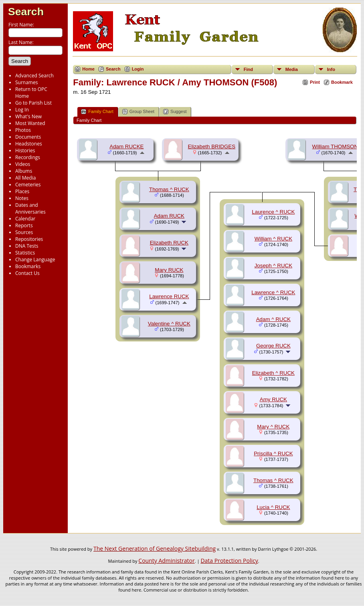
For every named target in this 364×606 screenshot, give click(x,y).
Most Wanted (30, 123)
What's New (28, 116)
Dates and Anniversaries (30, 208)
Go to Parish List (33, 103)
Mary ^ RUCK (273, 427)
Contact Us (27, 273)
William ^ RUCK (273, 239)
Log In (22, 110)
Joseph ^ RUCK (273, 266)
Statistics (25, 253)
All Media (25, 178)
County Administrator (166, 561)
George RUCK (273, 346)
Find (248, 69)
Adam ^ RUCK (273, 319)
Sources (24, 232)
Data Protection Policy (229, 561)
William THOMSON (335, 146)
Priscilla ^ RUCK (273, 453)
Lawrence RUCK (169, 296)
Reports (24, 225)
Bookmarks (28, 266)
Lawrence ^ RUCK (273, 292)
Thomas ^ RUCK (169, 189)
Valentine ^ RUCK (169, 324)
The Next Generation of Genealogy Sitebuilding (155, 548)
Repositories (29, 239)
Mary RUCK (169, 270)
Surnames (26, 82)
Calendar (25, 219)
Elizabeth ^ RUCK (273, 373)
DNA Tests (27, 246)
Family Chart (97, 112)
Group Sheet (138, 112)
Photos (23, 130)
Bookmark (342, 82)
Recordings (28, 157)
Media (292, 69)
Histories (25, 150)
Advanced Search (34, 76)
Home (88, 69)
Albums (24, 171)
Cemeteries (28, 185)
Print (315, 82)
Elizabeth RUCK (169, 243)
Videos (23, 164)
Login (138, 69)
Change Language (35, 260)
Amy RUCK (273, 399)
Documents (28, 137)
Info (331, 69)
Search (26, 12)
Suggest (175, 112)
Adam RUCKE (126, 146)
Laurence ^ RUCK (273, 212)
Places (22, 191)
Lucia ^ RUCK (273, 507)
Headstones (29, 144)
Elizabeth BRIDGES (212, 146)
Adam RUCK (169, 216)
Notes (22, 198)
